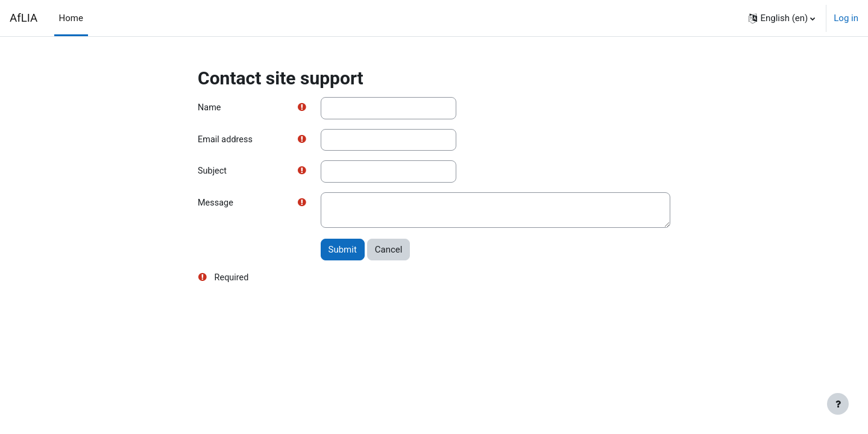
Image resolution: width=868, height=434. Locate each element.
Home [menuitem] (71, 18)
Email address (226, 140)
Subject (213, 172)
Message (216, 205)
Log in (846, 18)
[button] (782, 18)
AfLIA (24, 18)
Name (210, 108)
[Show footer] (838, 404)
